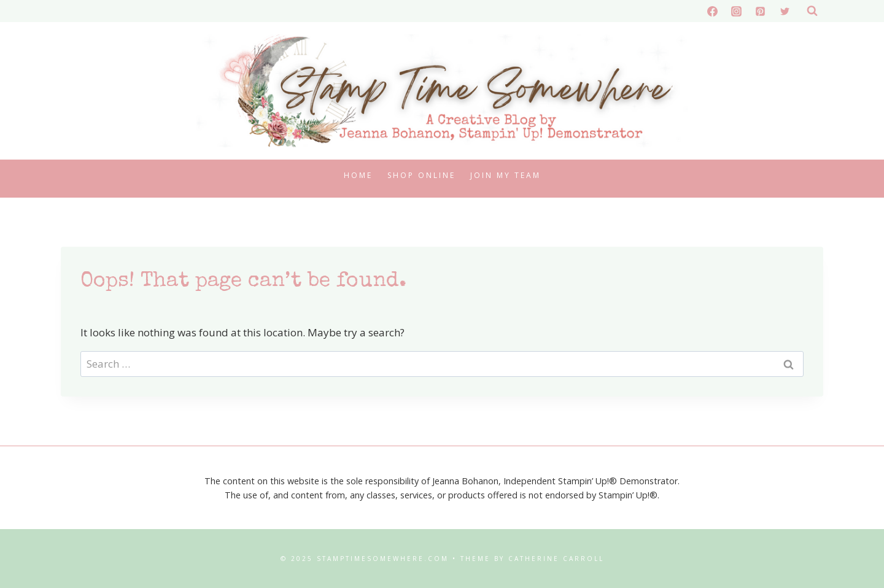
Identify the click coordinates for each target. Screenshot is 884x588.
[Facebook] (713, 11)
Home (358, 175)
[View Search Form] (812, 11)
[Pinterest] (761, 11)
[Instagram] (737, 11)
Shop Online (421, 175)
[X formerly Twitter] (785, 11)
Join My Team (506, 175)
